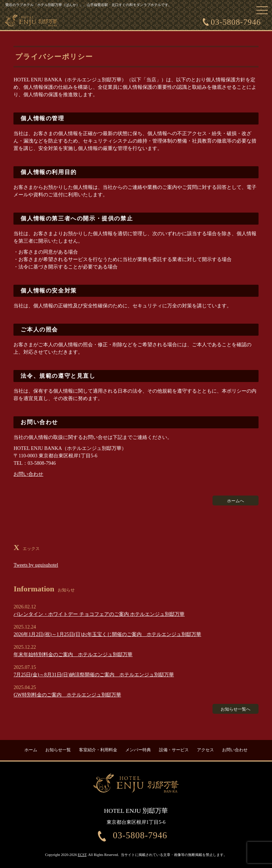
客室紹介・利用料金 (98, 750)
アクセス (205, 750)
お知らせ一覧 (58, 750)
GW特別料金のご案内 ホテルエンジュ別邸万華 (67, 695)
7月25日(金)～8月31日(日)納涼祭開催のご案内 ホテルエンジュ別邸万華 (94, 675)
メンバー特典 (138, 750)
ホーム (31, 750)
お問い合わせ (28, 474)
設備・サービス (174, 750)
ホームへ (236, 501)
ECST (82, 855)
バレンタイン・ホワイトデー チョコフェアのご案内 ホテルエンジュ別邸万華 (99, 614)
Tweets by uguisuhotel (36, 565)
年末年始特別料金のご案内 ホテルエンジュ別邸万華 (73, 655)
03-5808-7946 (236, 22)
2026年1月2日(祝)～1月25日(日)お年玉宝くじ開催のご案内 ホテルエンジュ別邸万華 (107, 634)
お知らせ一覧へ (236, 709)
